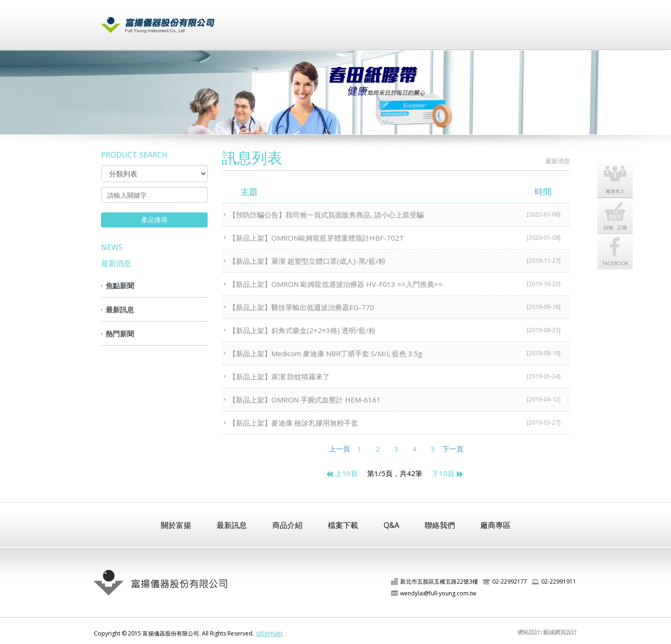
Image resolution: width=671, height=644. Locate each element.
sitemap (269, 633)
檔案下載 (405, 20)
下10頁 (448, 473)
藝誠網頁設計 (560, 632)
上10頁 (342, 473)
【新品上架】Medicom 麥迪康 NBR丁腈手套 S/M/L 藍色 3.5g (399, 353)
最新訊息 (310, 20)
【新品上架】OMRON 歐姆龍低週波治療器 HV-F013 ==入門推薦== (399, 284)
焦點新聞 (120, 285)
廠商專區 (495, 525)
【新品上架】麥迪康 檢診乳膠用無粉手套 (399, 422)
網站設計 (529, 632)
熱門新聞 (120, 334)
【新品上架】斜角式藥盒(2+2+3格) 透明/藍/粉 (399, 330)
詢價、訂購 (620, 215)
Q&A (391, 525)
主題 (402, 192)
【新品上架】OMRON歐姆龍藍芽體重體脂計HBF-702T (399, 237)
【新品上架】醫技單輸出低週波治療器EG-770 (399, 307)
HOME (531, 161)
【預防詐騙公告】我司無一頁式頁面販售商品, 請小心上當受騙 (399, 214)
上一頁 (340, 449)
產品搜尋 (154, 220)
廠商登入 (499, 20)
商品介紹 (358, 20)
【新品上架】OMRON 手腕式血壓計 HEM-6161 (399, 399)
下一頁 (453, 449)
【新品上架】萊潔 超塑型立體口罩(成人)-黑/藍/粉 (399, 260)
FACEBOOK (620, 251)
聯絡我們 (546, 20)
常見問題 (452, 20)
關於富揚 (263, 20)
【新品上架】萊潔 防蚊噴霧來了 (399, 376)
